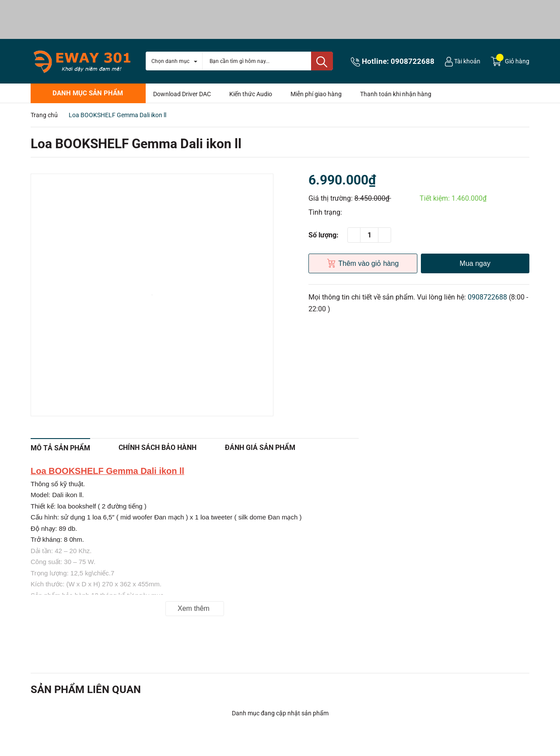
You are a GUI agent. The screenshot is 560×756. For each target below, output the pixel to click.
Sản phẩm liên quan (86, 690)
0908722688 (413, 61)
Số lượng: (324, 235)
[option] (152, 295)
